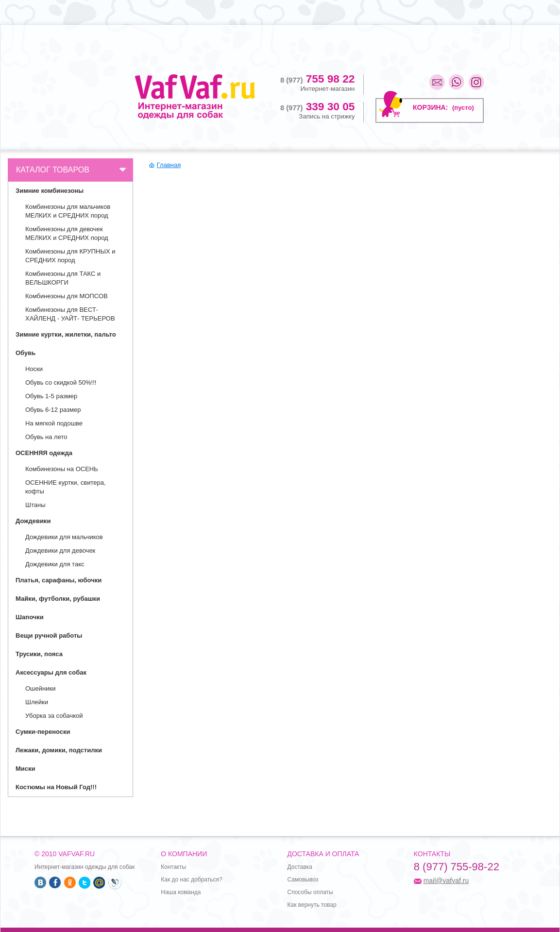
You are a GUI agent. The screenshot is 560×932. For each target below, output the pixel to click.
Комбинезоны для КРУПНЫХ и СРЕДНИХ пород (70, 256)
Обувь (25, 353)
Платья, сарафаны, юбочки (59, 580)
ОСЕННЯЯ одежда (44, 453)
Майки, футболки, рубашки (58, 599)
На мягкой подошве (54, 423)
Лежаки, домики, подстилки (59, 750)
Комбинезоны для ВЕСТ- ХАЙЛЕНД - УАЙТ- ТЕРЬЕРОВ (70, 314)
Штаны (35, 505)
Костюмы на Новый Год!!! (56, 787)
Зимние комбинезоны (50, 191)
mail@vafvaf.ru (446, 881)
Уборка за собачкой (54, 716)
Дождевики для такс (55, 564)
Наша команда (181, 892)
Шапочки (30, 617)
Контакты (173, 867)
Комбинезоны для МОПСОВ (67, 296)
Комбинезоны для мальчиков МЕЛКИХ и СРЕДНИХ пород (68, 211)
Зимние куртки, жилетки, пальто (66, 334)
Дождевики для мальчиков (64, 537)
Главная (169, 165)
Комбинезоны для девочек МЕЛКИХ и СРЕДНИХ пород (67, 233)
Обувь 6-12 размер (53, 410)
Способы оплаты (310, 892)
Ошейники (40, 688)
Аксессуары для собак (51, 672)
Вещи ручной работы (49, 635)
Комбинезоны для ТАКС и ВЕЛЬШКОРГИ (63, 278)
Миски (25, 769)
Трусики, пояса (39, 654)
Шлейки (37, 702)
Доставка (300, 867)
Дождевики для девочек (60, 551)
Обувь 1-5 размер (51, 396)
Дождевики (33, 521)
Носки (34, 369)
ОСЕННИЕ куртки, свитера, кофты (66, 487)
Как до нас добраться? (191, 880)
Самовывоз (303, 880)
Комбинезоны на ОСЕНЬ (62, 469)
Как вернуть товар (312, 905)
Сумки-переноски (43, 732)
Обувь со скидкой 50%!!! (61, 382)
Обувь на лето (46, 437)
